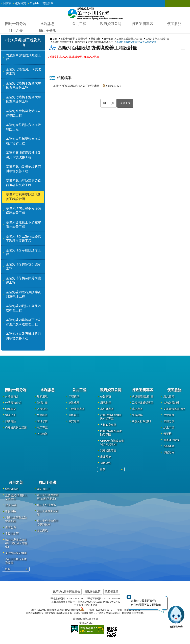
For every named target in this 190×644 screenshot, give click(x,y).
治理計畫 (42, 403)
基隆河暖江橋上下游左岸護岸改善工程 (23, 225)
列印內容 (183, 47)
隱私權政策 (112, 592)
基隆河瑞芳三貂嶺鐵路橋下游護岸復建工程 (23, 239)
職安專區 (74, 421)
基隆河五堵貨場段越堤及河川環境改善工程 (23, 155)
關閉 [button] (171, 3)
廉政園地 (106, 457)
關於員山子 (44, 489)
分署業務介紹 (13, 403)
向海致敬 (42, 434)
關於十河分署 (16, 24)
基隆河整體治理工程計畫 (129, 39)
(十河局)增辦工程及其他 (101, 42)
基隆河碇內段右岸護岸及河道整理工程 (23, 294)
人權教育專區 (108, 425)
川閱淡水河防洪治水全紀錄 (16, 519)
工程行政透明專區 (143, 403)
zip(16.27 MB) (114, 86)
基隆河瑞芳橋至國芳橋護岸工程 (23, 280)
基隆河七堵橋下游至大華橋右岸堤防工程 (23, 85)
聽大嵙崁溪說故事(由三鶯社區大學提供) (16, 543)
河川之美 (16, 30)
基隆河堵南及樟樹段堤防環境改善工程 (23, 211)
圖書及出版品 (172, 440)
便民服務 (174, 24)
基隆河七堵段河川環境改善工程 (23, 71)
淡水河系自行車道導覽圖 (16, 561)
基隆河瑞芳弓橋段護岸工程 (23, 252)
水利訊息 (47, 24)
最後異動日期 (80, 619)
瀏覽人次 (84, 623)
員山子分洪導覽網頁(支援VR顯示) (48, 497)
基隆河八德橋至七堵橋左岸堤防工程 (23, 113)
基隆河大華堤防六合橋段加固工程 (23, 127)
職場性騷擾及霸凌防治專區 (111, 433)
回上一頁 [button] (109, 103)
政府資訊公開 (111, 24)
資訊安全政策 (92, 592)
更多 (103, 469)
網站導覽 (21, 3)
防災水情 (42, 421)
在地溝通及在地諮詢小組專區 (111, 417)
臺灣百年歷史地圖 (16, 553)
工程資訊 (74, 396)
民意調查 (169, 415)
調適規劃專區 (108, 450)
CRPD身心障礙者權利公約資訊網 (112, 442)
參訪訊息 (42, 530)
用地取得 (106, 403)
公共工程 (79, 24)
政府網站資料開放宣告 (67, 592)
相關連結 (169, 446)
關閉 (128, 597)
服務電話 (11, 421)
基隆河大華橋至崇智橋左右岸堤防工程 (23, 141)
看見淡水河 (12, 534)
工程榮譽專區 (77, 409)
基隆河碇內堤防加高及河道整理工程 (23, 308)
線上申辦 (169, 427)
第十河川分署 (95, 13)
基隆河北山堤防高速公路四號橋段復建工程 (23, 183)
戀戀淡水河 (12, 489)
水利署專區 (107, 409)
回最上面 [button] (125, 103)
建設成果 (74, 403)
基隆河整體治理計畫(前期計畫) (69, 42)
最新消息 (42, 396)
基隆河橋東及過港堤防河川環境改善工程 (23, 336)
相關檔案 (64, 78)
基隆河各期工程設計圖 (157, 39)
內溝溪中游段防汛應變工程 (23, 57)
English (34, 3)
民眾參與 (137, 415)
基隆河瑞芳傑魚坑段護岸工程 (23, 266)
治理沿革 (83, 39)
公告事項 (106, 396)
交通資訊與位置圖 (16, 427)
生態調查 (42, 415)
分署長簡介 (12, 396)
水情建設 (42, 409)
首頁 (55, 39)
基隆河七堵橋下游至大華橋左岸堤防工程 (23, 99)
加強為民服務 (172, 403)
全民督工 (74, 415)
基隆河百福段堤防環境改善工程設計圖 (23, 197)
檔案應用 (169, 452)
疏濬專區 (137, 409)
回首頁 (7, 3)
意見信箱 (169, 396)
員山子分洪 (47, 30)
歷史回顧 (96, 39)
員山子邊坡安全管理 (48, 513)
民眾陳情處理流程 (174, 409)
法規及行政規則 (141, 421)
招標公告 (106, 463)
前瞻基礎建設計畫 (143, 396)
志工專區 (42, 427)
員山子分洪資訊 (46, 505)
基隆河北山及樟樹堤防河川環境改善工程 (23, 169)
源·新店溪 (11, 505)
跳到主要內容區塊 (2, 2)
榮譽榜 (168, 434)
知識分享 (169, 421)
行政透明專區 (142, 24)
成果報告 (108, 39)
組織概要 (11, 409)
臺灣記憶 (11, 527)
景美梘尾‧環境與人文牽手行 (16, 497)
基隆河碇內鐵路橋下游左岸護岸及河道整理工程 (23, 322)
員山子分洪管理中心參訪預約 (48, 523)
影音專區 (11, 511)
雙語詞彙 (48, 3)
